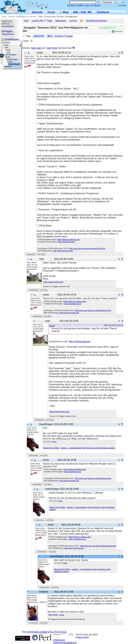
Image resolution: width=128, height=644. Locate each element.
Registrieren (8, 34)
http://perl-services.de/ (63, 251)
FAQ (83, 12)
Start (4, 16)
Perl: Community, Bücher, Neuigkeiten (58, 16)
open (39, 48)
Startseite (37, 12)
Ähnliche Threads (64, 36)
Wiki (76, 12)
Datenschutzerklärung (65, 643)
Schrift (122, 5)
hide (33, 48)
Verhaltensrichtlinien (96, 21)
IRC (90, 12)
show (55, 48)
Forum (51, 12)
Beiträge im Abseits (27, 16)
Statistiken (61, 21)
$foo (50, 36)
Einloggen (7, 31)
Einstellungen (11, 39)
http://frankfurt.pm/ (67, 242)
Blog (64, 12)
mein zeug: (53, 615)
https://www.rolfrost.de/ (53, 282)
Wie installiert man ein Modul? (84, 5)
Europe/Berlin (8, 26)
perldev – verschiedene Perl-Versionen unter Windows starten (88, 448)
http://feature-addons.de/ (69, 240)
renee (52, 326)
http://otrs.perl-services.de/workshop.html (87, 248)
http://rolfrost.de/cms (80, 341)
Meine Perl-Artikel (51, 448)
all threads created (47, 632)
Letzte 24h (37, 21)
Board (12, 16)
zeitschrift (39, 36)
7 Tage (49, 21)
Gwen (54, 442)
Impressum (59, 640)
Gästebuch (103, 12)
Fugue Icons (82, 637)
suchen (73, 21)
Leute (62, 615)
